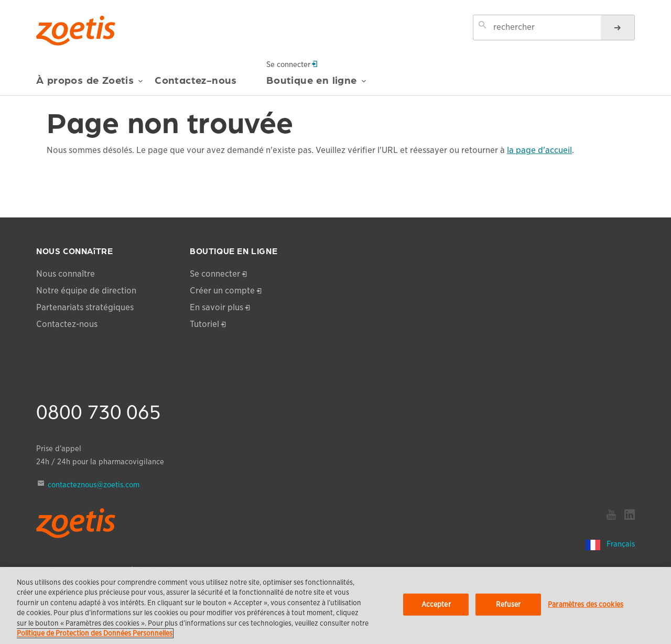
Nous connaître (66, 274)
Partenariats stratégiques (85, 307)
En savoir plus (217, 307)
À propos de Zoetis (90, 84)
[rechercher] (618, 28)
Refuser (508, 604)
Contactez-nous (196, 80)
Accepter (436, 604)
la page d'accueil (539, 150)
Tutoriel (204, 324)
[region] (335, 605)
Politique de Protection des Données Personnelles (95, 633)
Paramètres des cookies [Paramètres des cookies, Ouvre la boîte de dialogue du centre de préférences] (586, 604)
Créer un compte (222, 291)
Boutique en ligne (316, 84)
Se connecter (292, 64)
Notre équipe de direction (86, 291)
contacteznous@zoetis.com (94, 485)
